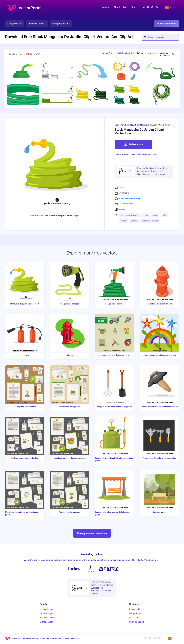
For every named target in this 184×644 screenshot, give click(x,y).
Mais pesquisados (61, 24)
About (117, 7)
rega (146, 215)
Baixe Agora (133, 144)
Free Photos (135, 618)
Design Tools (135, 613)
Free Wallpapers (47, 609)
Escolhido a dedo (37, 24)
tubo (165, 215)
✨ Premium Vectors (166, 24)
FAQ (125, 7)
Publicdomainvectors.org (146, 154)
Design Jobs (135, 609)
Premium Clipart (136, 622)
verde (124, 221)
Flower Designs (47, 613)
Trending (106, 7)
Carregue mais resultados (92, 533)
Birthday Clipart (47, 622)
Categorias (15, 24)
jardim (134, 221)
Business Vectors (47, 618)
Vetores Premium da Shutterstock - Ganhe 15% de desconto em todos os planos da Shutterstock (136, 54)
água (155, 215)
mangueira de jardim (130, 215)
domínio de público (150, 221)
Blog (133, 7)
